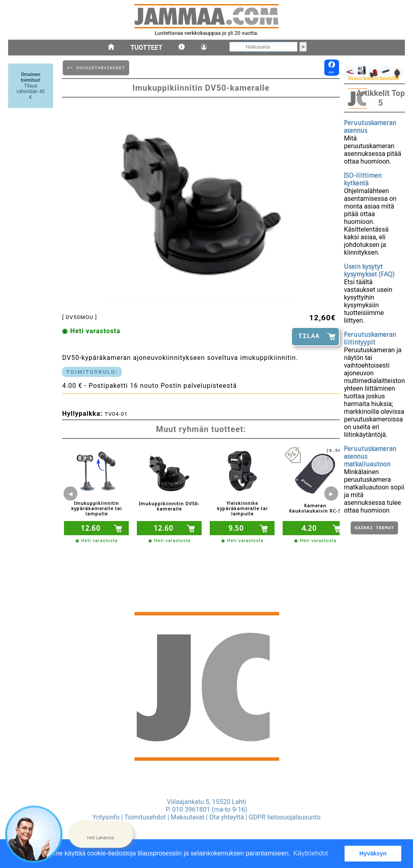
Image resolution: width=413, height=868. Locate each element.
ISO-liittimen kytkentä (363, 179)
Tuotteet (146, 48)
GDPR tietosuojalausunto (284, 817)
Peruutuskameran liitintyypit (370, 338)
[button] (101, 834)
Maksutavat (188, 817)
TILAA (309, 336)
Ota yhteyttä (227, 817)
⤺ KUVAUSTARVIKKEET (96, 67)
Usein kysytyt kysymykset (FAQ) (369, 270)
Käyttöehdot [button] (311, 853)
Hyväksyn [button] (373, 853)
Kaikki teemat (374, 529)
